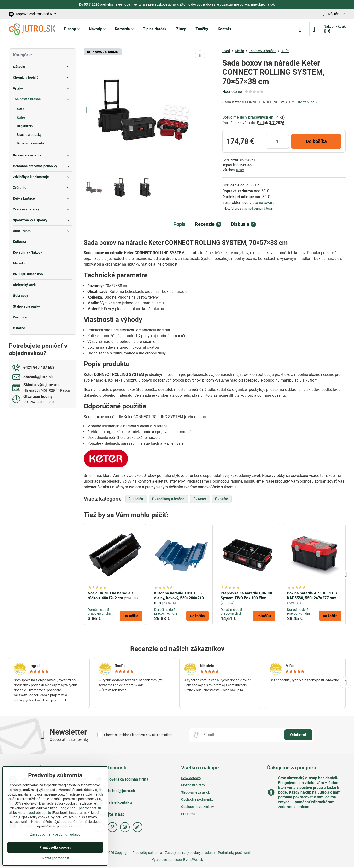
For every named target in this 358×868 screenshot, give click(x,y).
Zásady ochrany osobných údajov (190, 853)
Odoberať (298, 735)
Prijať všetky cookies (55, 847)
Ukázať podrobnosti (55, 858)
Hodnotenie (232, 92)
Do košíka (316, 141)
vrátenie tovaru (262, 202)
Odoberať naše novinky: (70, 739)
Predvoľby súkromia (147, 853)
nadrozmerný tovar (260, 208)
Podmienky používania (235, 853)
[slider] (254, 92)
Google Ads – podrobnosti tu (80, 808)
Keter (240, 170)
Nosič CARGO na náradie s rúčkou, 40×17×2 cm (111, 596)
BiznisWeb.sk (193, 860)
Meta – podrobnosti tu (34, 813)
